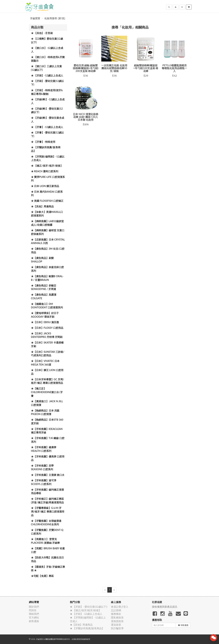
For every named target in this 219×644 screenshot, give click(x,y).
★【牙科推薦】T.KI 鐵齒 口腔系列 (48, 440)
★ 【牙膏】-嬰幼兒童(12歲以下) (47, 134)
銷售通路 (34, 621)
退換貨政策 (117, 621)
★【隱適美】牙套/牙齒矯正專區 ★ (48, 569)
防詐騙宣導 (117, 628)
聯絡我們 (34, 614)
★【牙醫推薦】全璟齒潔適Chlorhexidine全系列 (46, 523)
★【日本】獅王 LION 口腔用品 (47, 372)
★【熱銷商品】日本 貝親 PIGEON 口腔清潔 (45, 412)
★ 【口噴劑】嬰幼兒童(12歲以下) (47, 40)
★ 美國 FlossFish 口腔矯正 (47, 201)
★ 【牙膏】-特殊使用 (43, 142)
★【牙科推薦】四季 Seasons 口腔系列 (42, 467)
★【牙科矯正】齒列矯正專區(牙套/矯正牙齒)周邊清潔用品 (47, 501)
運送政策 (116, 625)
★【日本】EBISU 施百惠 (45, 322)
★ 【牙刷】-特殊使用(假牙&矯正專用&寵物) (47, 92)
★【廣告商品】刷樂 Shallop (42, 260)
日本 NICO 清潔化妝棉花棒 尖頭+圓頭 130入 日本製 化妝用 (86, 117)
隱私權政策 (117, 618)
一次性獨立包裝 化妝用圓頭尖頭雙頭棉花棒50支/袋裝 (114, 68)
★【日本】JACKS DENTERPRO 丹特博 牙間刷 (47, 335)
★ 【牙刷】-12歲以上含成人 (47, 75)
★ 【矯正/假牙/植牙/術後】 (47, 166)
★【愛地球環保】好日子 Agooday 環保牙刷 (45, 315)
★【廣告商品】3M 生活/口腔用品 (48, 250)
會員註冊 (116, 607)
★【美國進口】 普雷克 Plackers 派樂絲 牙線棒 (45, 541)
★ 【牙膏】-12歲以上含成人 (47, 127)
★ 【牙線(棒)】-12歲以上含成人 (48, 101)
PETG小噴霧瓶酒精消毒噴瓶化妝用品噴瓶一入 (174, 68)
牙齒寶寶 (35, 18)
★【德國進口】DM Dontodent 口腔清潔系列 (47, 306)
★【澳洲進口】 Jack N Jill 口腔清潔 (47, 403)
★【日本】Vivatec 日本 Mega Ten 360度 (45, 363)
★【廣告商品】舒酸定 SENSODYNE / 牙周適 (44, 287)
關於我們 (34, 607)
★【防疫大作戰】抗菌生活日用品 (47, 559)
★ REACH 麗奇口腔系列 (45, 171)
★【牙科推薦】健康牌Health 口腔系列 (44, 449)
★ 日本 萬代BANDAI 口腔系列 (47, 193)
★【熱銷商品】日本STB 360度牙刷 (47, 421)
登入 (126, 607)
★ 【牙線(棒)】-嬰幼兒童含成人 (48, 120)
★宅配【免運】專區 (42, 576)
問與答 (33, 610)
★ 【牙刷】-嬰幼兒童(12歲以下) (47, 83)
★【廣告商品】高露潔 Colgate (44, 296)
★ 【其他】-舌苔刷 (42, 33)
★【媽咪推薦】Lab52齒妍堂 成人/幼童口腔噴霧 (47, 223)
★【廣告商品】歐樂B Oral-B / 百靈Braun (47, 278)
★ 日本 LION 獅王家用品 (45, 186)
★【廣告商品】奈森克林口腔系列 (47, 269)
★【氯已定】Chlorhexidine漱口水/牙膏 (47, 392)
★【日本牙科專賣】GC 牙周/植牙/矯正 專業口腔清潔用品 (48, 381)
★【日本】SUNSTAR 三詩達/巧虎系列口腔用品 (48, 354)
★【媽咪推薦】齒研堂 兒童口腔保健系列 (48, 232)
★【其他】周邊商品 (42, 206)
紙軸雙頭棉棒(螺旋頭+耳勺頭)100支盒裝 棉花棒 (146, 68)
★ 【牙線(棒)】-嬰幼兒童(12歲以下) (47, 110)
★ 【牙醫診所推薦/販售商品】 (46, 149)
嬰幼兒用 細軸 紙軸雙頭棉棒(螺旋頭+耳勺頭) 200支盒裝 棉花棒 (86, 68)
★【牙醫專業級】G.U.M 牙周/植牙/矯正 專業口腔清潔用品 (48, 511)
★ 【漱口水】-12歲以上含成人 (47, 50)
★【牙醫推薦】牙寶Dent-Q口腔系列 (47, 532)
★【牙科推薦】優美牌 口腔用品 (48, 458)
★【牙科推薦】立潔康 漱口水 (48, 475)
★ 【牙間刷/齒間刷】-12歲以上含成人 (48, 158)
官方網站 (34, 618)
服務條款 (116, 614)
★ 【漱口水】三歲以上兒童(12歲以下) (46, 68)
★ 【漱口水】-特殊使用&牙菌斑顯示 (48, 59)
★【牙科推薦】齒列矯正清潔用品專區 (47, 491)
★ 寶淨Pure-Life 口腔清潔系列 (48, 179)
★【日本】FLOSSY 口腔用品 (47, 328)
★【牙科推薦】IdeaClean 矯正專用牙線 (47, 431)
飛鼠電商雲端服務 (80, 639)
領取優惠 (183, 625)
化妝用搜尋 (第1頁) (55, 18)
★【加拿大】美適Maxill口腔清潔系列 (47, 214)
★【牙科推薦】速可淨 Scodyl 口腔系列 (44, 482)
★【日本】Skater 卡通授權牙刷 (47, 344)
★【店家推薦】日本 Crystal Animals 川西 (48, 241)
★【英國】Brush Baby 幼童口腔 (48, 550)
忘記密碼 (116, 610)
